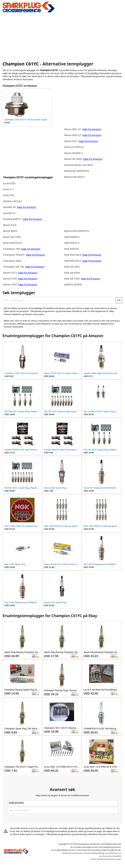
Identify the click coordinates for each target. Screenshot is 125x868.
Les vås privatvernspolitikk (110, 856)
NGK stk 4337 (72, 267)
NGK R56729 (71, 249)
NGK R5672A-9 (73, 261)
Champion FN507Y (14, 255)
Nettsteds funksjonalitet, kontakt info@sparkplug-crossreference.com (92, 853)
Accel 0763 (9, 183)
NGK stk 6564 (72, 273)
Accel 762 (9, 195)
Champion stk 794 (14, 267)
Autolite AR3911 (12, 219)
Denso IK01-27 (73, 129)
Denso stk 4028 (73, 159)
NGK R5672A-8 (73, 255)
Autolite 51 (9, 213)
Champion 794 (12, 249)
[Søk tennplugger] (59, 300)
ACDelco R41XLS (12, 201)
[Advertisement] (63, 36)
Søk (119, 300)
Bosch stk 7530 (12, 237)
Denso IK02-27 (73, 135)
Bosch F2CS (10, 225)
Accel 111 (9, 189)
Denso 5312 (10, 273)
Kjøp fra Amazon (27, 207)
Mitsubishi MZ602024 (76, 171)
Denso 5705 (10, 284)
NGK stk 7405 (72, 279)
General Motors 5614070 (78, 165)
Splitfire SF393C (73, 284)
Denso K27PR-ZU (74, 147)
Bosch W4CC (10, 231)
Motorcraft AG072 (74, 177)
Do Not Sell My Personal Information (106, 859)
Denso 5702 (10, 279)
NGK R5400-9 (72, 237)
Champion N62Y (12, 261)
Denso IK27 (71, 141)
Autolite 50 (10, 207)
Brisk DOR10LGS (13, 243)
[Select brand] (62, 803)
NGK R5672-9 (72, 243)
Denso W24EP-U (73, 153)
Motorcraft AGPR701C (77, 231)
